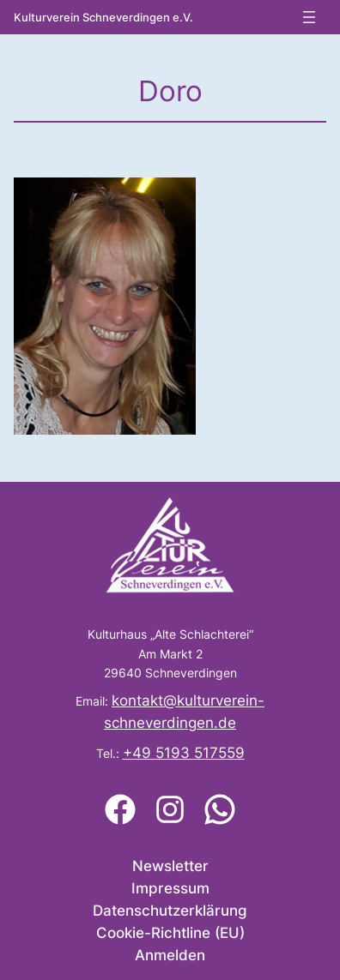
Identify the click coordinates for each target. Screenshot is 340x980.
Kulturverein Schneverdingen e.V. (103, 18)
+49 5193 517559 (184, 753)
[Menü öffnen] (309, 17)
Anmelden (170, 955)
